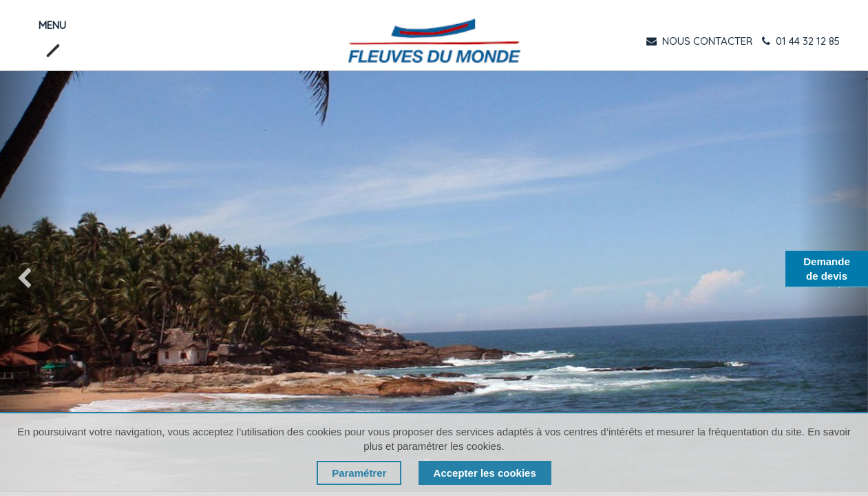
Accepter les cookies (485, 473)
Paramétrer (359, 473)
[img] (35, 281)
